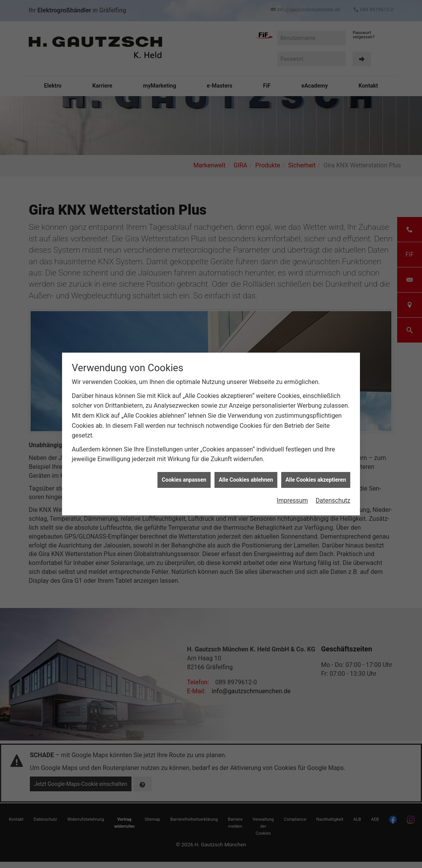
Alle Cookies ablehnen (246, 468)
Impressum (292, 489)
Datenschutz (333, 489)
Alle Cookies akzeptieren (316, 468)
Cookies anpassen (184, 468)
